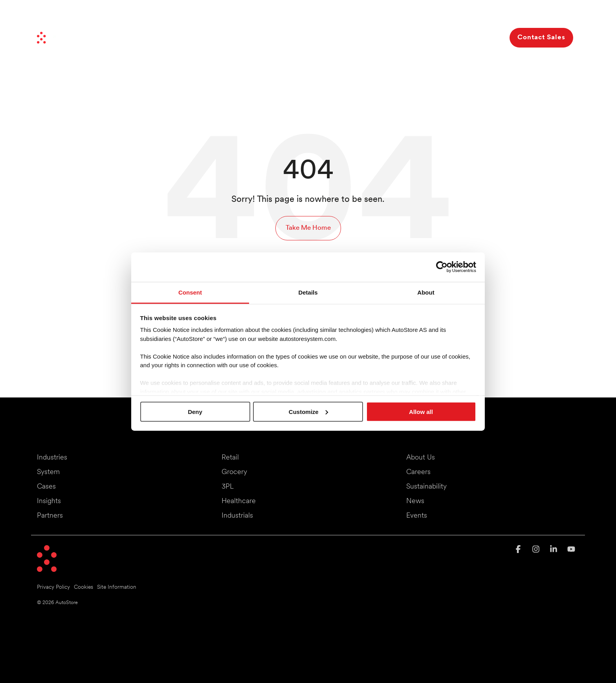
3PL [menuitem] (228, 487)
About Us (467, 38)
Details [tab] (308, 292)
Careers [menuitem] (418, 472)
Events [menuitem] (417, 516)
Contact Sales (541, 38)
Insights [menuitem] (49, 501)
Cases (377, 38)
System (297, 38)
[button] (519, 550)
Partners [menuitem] (50, 516)
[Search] (497, 38)
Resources (418, 38)
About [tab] (426, 292)
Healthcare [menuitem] (239, 501)
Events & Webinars (524, 15)
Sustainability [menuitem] (426, 487)
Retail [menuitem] (230, 458)
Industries (251, 38)
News (396, 15)
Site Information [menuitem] (117, 587)
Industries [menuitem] (52, 458)
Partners (422, 15)
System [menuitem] (48, 472)
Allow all (421, 411)
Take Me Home (308, 228)
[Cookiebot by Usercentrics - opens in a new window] (442, 267)
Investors (452, 15)
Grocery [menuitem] (234, 472)
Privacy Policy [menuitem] (53, 587)
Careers (482, 15)
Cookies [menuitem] (83, 587)
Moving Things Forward (350, 15)
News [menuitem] (415, 501)
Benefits (339, 38)
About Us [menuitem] (421, 458)
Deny (195, 411)
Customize (308, 411)
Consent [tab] (190, 292)
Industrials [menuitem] (237, 516)
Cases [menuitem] (46, 487)
